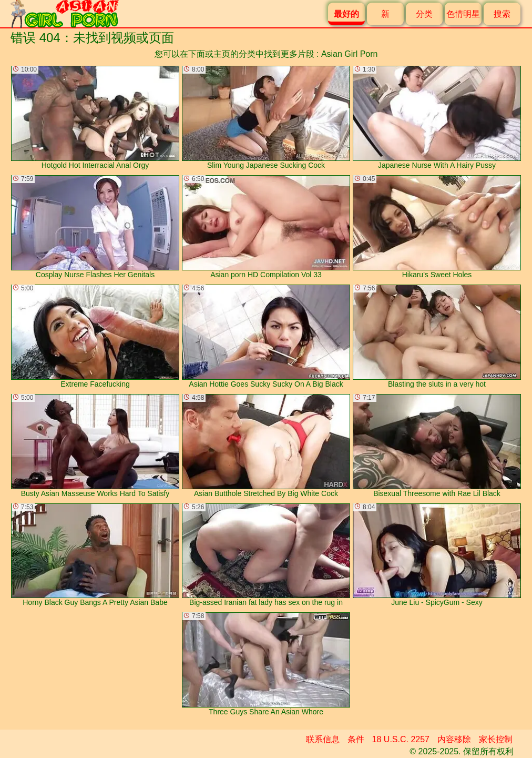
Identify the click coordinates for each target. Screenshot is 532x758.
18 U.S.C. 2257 (401, 739)
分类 (424, 14)
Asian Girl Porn (350, 54)
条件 (356, 739)
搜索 (502, 14)
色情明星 (463, 14)
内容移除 (454, 739)
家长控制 (496, 739)
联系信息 (323, 739)
